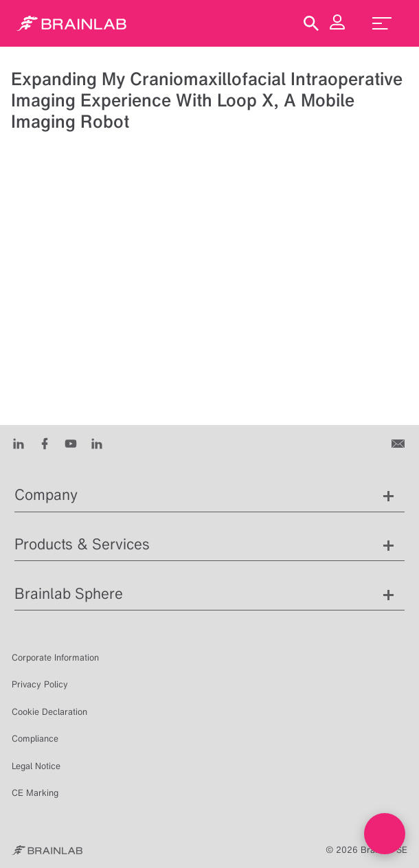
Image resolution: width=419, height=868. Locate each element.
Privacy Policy (40, 684)
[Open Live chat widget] (385, 834)
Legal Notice (36, 766)
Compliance (35, 739)
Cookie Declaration (49, 712)
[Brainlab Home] (47, 850)
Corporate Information (55, 658)
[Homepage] (71, 23)
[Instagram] (97, 443)
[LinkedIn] (19, 443)
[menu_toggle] (382, 23)
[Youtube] (71, 443)
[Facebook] (45, 443)
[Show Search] (311, 23)
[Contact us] (399, 443)
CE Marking (35, 793)
